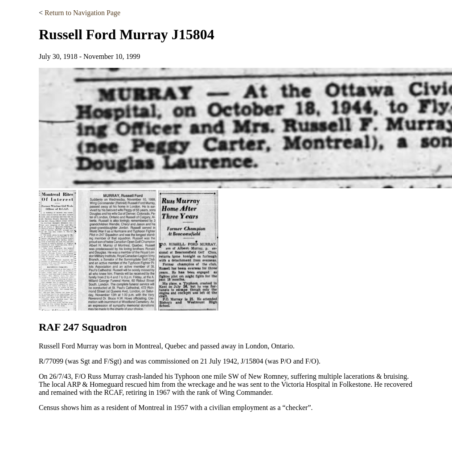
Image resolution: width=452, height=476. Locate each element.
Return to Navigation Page (82, 13)
